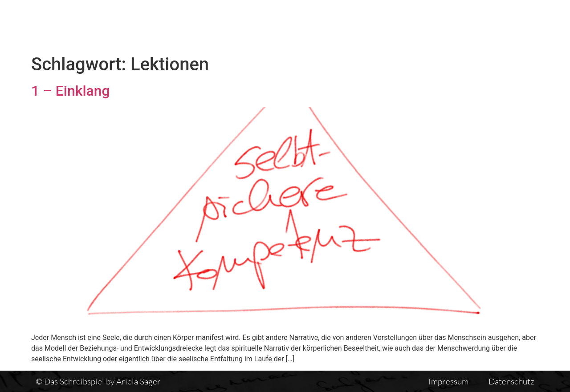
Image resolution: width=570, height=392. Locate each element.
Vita (406, 25)
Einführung (456, 25)
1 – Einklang (71, 91)
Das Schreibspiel (271, 25)
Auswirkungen (527, 25)
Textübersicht (352, 25)
